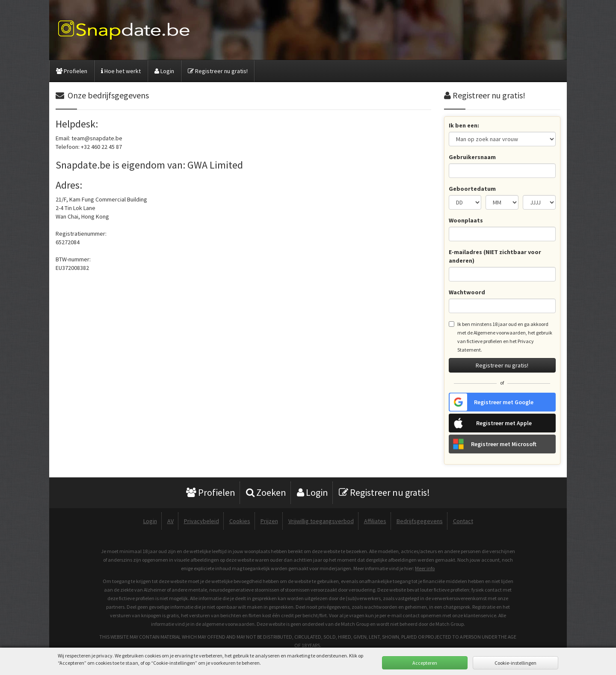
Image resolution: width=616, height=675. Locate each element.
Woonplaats (466, 220)
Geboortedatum (472, 189)
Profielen (72, 71)
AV (170, 521)
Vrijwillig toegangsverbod (321, 521)
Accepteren (425, 663)
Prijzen (269, 521)
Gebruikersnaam (472, 157)
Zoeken (266, 492)
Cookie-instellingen (515, 663)
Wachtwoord (467, 292)
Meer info (425, 568)
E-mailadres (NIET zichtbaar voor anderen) (495, 256)
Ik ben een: (464, 125)
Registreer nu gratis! (218, 71)
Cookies (240, 521)
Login (164, 71)
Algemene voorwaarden (500, 333)
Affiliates (375, 521)
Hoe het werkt (121, 71)
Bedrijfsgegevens (420, 521)
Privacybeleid (201, 521)
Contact (463, 521)
